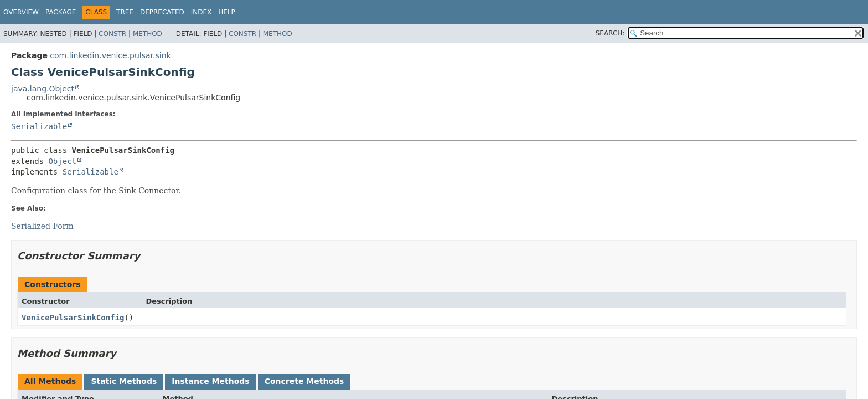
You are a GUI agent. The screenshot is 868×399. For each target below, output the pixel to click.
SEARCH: (610, 33)
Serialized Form (42, 226)
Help (227, 12)
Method (148, 34)
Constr (112, 34)
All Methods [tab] (50, 381)
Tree (125, 12)
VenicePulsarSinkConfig (73, 318)
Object (62, 161)
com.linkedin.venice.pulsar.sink (110, 55)
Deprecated (162, 12)
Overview (21, 12)
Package (61, 12)
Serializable (39, 126)
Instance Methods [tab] (210, 381)
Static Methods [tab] (124, 381)
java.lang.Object (43, 89)
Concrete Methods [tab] (304, 381)
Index (201, 12)
